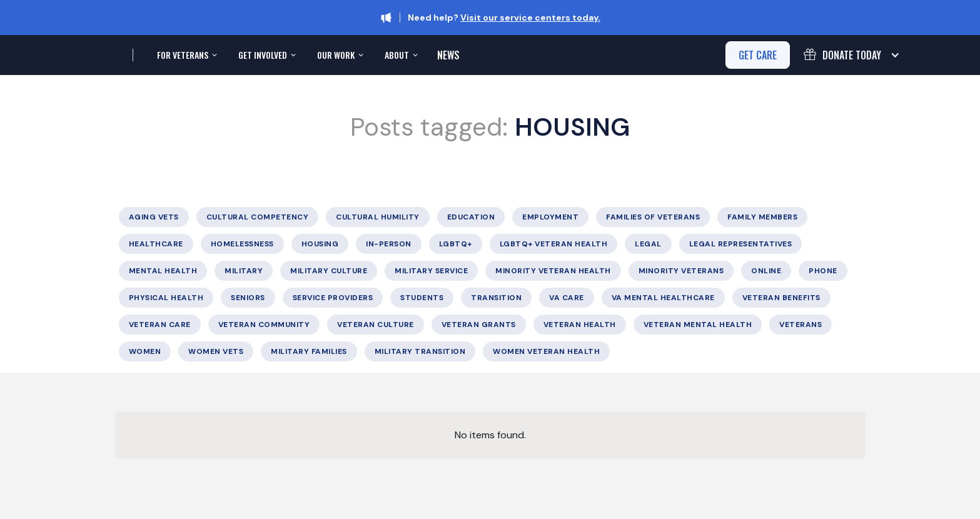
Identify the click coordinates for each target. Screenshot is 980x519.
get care (758, 55)
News (448, 55)
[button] (186, 55)
